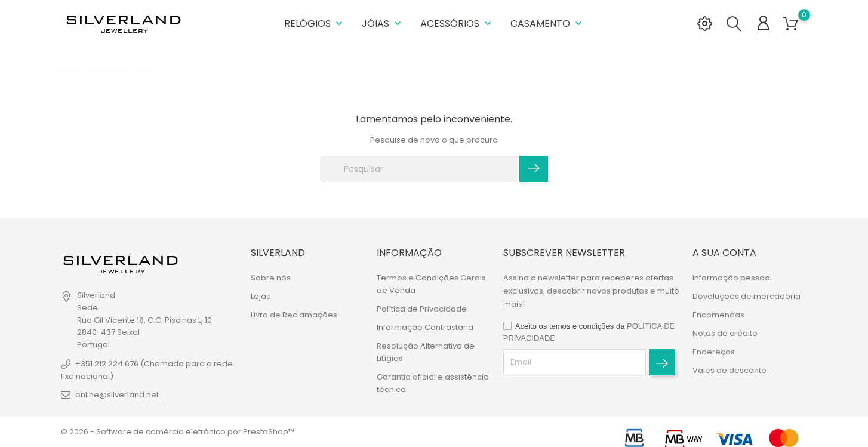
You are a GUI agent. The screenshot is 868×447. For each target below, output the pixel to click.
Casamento (547, 24)
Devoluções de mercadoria (747, 296)
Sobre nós (271, 278)
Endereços (714, 352)
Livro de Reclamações (294, 315)
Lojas (261, 296)
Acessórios (457, 24)
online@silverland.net (117, 395)
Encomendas (718, 315)
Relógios (315, 24)
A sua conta (724, 253)
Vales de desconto (730, 370)
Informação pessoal (732, 278)
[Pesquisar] (419, 169)
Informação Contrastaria (425, 327)
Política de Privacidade (422, 309)
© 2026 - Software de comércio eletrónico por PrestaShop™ (178, 432)
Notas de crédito (725, 333)
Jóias (383, 24)
